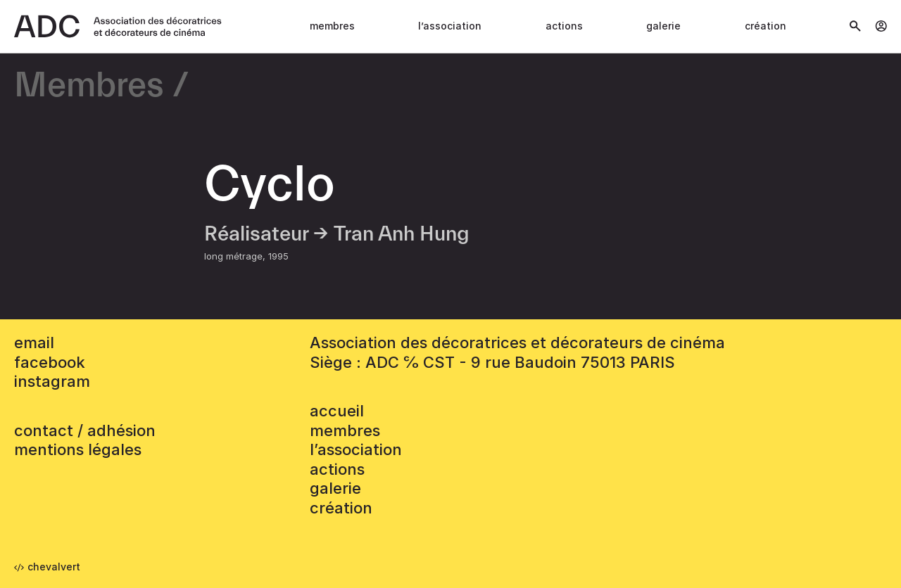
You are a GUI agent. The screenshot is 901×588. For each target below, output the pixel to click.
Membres (332, 26)
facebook (50, 362)
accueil (337, 411)
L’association (450, 26)
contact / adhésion (85, 430)
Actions (564, 26)
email (34, 343)
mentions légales (78, 449)
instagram (52, 381)
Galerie (663, 26)
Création (765, 26)
